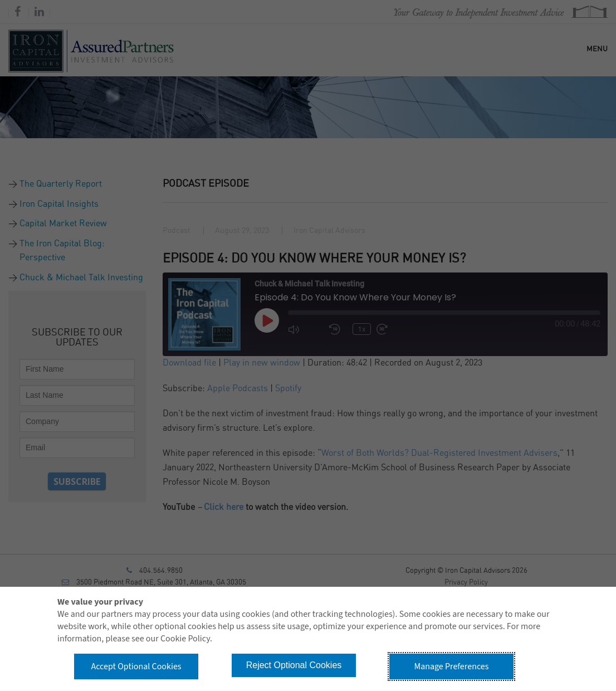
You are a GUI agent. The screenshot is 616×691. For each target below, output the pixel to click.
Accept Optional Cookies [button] (136, 666)
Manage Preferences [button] (452, 666)
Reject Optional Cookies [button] (294, 665)
